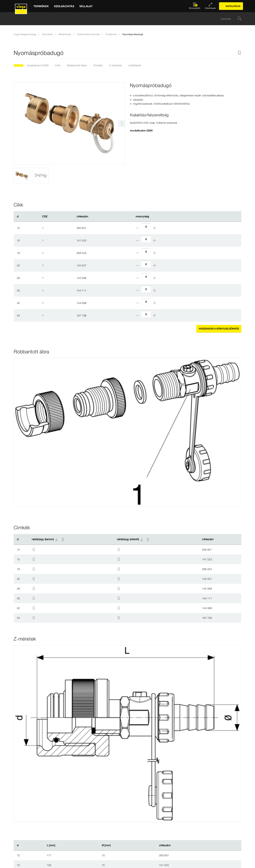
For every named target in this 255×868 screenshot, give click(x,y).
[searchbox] (125, 19)
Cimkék (98, 65)
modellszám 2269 (38, 65)
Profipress (111, 34)
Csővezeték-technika (88, 34)
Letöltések (135, 65)
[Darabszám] (146, 227)
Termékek (47, 34)
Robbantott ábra (77, 65)
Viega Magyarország (25, 34)
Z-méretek (116, 65)
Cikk (58, 65)
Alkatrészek (65, 34)
